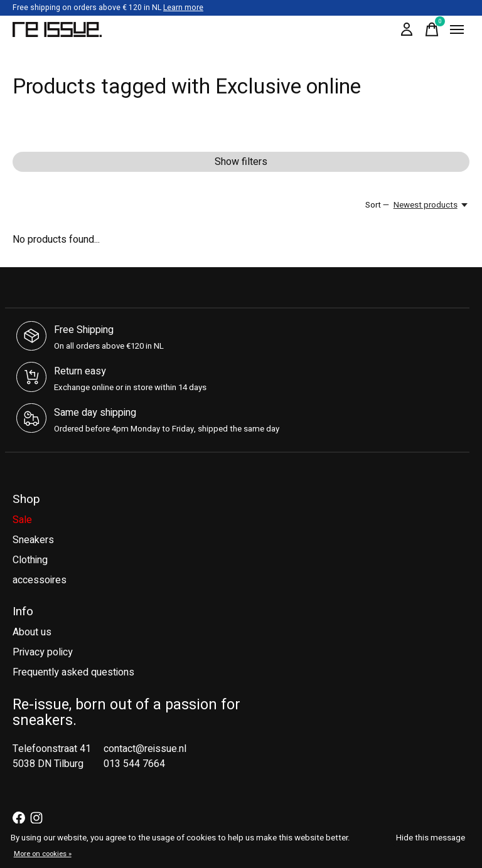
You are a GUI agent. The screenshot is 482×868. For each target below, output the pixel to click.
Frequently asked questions (73, 672)
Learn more (183, 8)
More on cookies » (43, 854)
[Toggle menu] (457, 29)
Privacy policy (43, 652)
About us (32, 632)
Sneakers (33, 540)
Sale (22, 520)
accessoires (40, 580)
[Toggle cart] (432, 29)
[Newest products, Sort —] (431, 205)
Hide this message (431, 838)
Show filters (241, 162)
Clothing (30, 560)
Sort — (377, 205)
